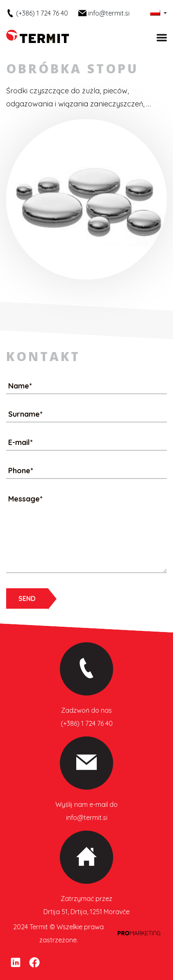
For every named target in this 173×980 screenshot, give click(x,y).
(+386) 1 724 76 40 (42, 13)
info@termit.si (109, 13)
